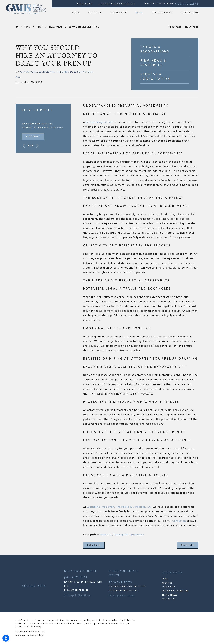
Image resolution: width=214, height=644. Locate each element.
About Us (167, 583)
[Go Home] (18, 27)
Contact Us (169, 599)
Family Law (168, 587)
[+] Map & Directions (77, 596)
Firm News (85, 4)
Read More (33, 137)
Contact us (179, 521)
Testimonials (170, 595)
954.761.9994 (120, 582)
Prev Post (94, 545)
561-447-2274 (34, 586)
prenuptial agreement (100, 122)
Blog (27, 27)
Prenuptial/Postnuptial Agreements (122, 535)
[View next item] (37, 146)
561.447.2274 (187, 4)
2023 (40, 27)
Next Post (188, 545)
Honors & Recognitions (117, 4)
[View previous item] (24, 146)
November (56, 27)
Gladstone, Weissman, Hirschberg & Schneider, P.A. (119, 507)
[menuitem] (77, 13)
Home (165, 579)
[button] (6, 638)
